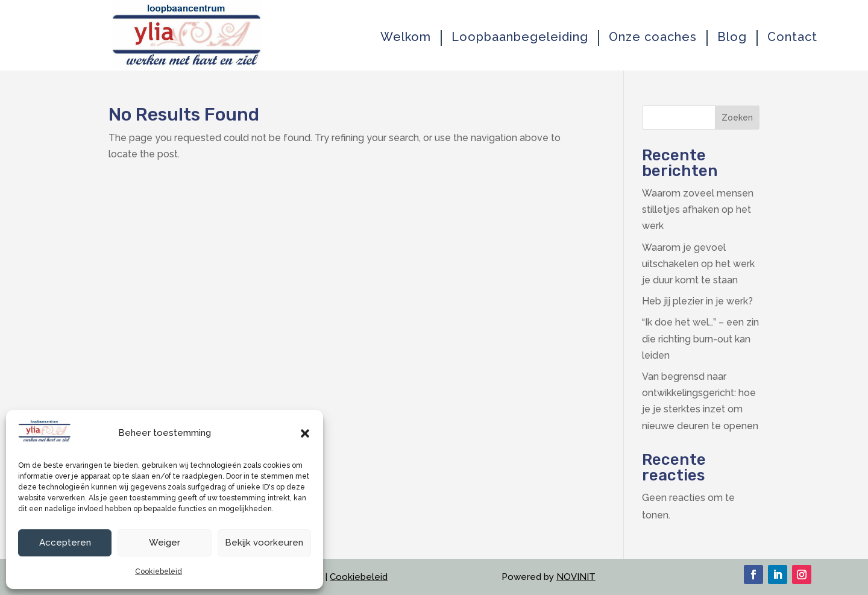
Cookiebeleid (159, 571)
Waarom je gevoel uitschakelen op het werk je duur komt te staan (698, 264)
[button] (305, 433)
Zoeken (737, 118)
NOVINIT (576, 577)
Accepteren (65, 543)
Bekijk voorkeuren (264, 543)
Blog (732, 37)
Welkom (406, 37)
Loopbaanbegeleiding (520, 37)
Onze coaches (653, 37)
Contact (792, 37)
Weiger (165, 543)
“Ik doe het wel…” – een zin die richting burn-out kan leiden (700, 338)
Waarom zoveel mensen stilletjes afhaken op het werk (698, 209)
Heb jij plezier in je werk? (697, 301)
